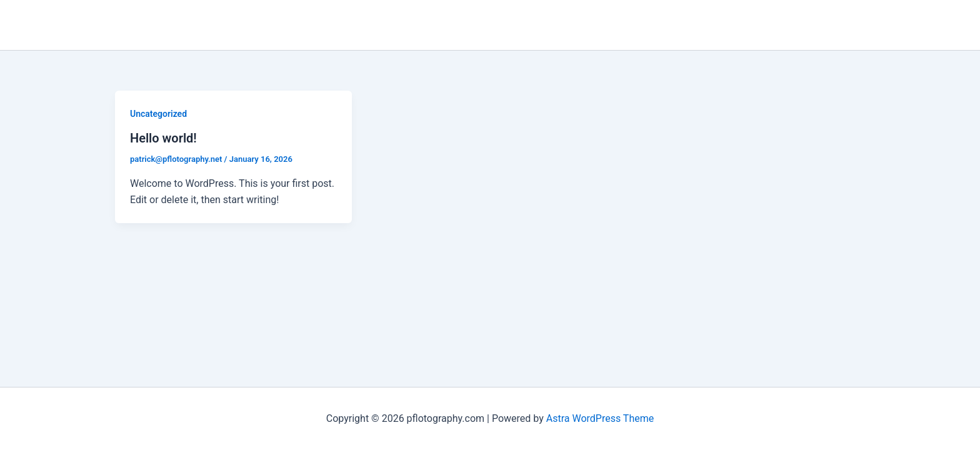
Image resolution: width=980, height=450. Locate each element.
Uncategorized (158, 114)
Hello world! (163, 138)
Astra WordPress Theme (600, 418)
